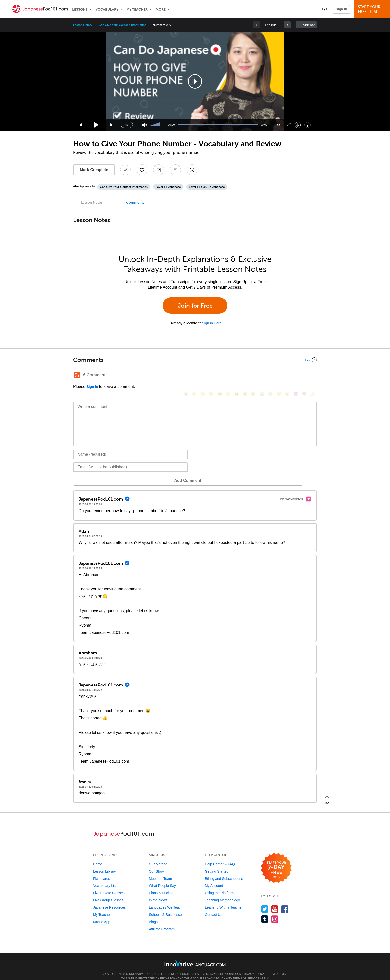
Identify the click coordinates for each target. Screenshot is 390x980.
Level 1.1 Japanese (168, 187)
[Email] (130, 460)
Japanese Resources (109, 900)
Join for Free (195, 306)
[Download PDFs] (175, 170)
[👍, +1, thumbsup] (313, 375)
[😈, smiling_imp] (296, 375)
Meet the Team (160, 871)
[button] (324, 9)
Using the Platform (219, 885)
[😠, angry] (228, 375)
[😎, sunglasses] (220, 375)
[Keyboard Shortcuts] (308, 125)
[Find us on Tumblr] (265, 911)
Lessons (80, 10)
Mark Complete (94, 170)
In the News (158, 893)
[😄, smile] (186, 375)
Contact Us (214, 907)
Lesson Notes (92, 203)
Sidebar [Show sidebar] (309, 25)
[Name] (130, 447)
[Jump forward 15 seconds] (112, 125)
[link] (287, 25)
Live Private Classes (109, 885)
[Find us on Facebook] (285, 902)
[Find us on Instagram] (275, 911)
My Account (214, 878)
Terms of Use (277, 966)
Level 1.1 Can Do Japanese (207, 187)
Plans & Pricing (161, 885)
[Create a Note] (159, 170)
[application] (195, 81)
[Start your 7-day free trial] (276, 861)
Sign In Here (212, 323)
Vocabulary (107, 10)
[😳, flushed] (194, 375)
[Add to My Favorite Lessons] (142, 170)
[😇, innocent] (270, 375)
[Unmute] (144, 125)
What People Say (162, 878)
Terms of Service (246, 971)
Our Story (156, 864)
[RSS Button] (77, 375)
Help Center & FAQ (220, 857)
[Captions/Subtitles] (278, 125)
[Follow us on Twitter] (265, 902)
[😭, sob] (262, 375)
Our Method (158, 857)
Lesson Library (83, 25)
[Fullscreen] (288, 125)
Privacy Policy (253, 966)
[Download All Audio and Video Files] (192, 170)
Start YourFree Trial (373, 9)
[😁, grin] (203, 375)
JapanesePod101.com (226, 966)
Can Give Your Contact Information (122, 25)
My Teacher (137, 10)
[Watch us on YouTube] (275, 902)
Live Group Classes (108, 893)
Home (98, 857)
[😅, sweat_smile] (245, 375)
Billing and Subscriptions (224, 871)
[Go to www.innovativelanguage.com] (195, 956)
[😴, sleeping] (279, 375)
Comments (135, 203)
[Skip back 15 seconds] (81, 125)
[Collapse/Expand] (195, 360)
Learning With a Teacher (224, 900)
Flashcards (101, 871)
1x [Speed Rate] (127, 125)
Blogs (153, 914)
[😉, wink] (253, 375)
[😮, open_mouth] (287, 375)
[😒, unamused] (211, 375)
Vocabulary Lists (106, 878)
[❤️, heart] (304, 375)
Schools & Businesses (166, 907)
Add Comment (99, 473)
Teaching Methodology (222, 893)
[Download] (298, 125)
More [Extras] (161, 10)
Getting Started (217, 864)
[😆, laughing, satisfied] (237, 375)
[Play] (96, 125)
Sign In (341, 9)
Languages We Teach (166, 900)
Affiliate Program (162, 922)
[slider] (155, 125)
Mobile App (102, 914)
